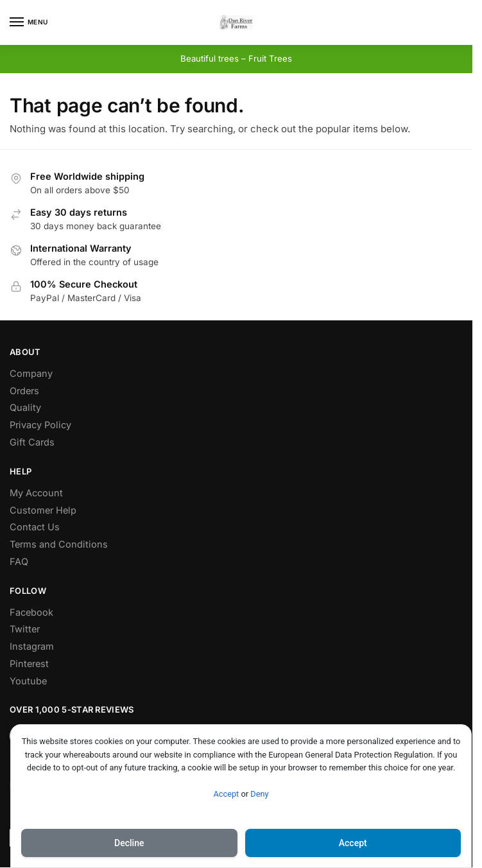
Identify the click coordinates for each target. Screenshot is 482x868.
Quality (25, 407)
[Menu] (29, 22)
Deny (259, 794)
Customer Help (43, 510)
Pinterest (29, 664)
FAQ (19, 561)
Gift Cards (32, 442)
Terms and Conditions (59, 544)
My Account (36, 493)
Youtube (28, 681)
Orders (24, 391)
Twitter (25, 629)
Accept (226, 794)
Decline (129, 843)
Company (31, 373)
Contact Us (35, 527)
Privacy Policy (40, 425)
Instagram (32, 646)
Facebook (31, 612)
